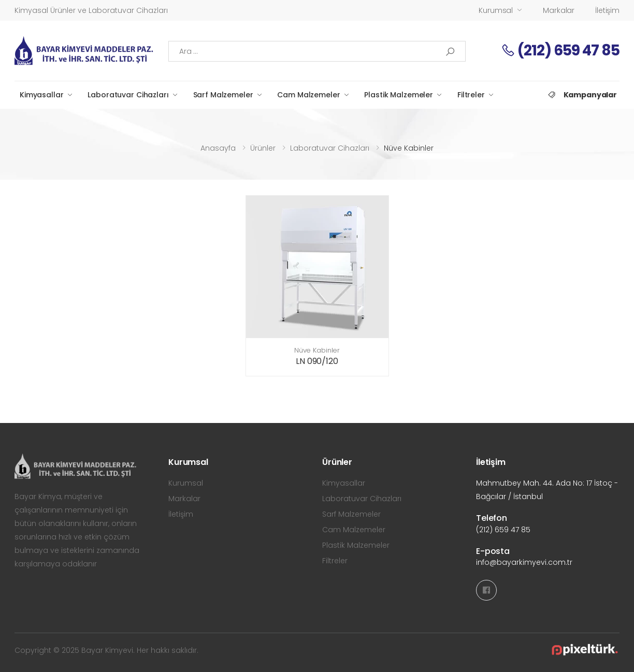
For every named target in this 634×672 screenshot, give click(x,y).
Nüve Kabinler (317, 350)
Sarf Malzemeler (223, 95)
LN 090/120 (317, 361)
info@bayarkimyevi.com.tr (524, 562)
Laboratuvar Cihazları (128, 95)
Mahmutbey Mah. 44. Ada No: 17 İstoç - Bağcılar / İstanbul (547, 490)
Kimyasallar (41, 95)
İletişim (607, 10)
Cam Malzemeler (308, 95)
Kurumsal (496, 10)
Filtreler (471, 95)
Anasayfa (218, 148)
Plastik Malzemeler (398, 95)
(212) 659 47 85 (560, 50)
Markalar (559, 10)
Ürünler (263, 148)
